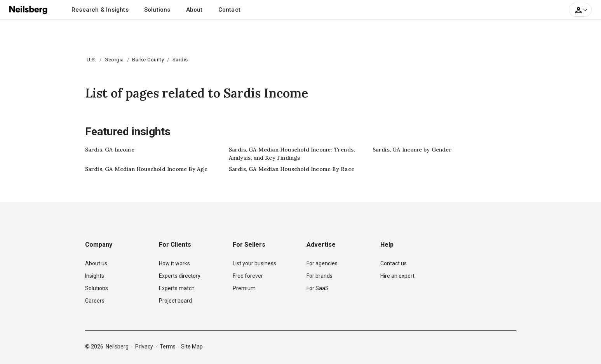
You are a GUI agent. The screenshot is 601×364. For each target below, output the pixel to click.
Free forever (248, 276)
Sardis (180, 60)
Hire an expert (397, 276)
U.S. (91, 60)
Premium (244, 288)
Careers (95, 301)
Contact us (394, 263)
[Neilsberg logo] (29, 9)
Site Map (192, 347)
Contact (229, 10)
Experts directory (180, 276)
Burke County (148, 60)
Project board (175, 301)
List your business (254, 263)
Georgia (114, 60)
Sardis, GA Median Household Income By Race (292, 169)
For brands (320, 276)
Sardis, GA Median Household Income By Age (146, 169)
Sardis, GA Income (110, 150)
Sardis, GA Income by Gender (412, 150)
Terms (168, 347)
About (194, 10)
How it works (174, 263)
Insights (95, 276)
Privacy (144, 347)
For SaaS (318, 288)
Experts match (177, 288)
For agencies (322, 263)
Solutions (157, 10)
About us (96, 263)
